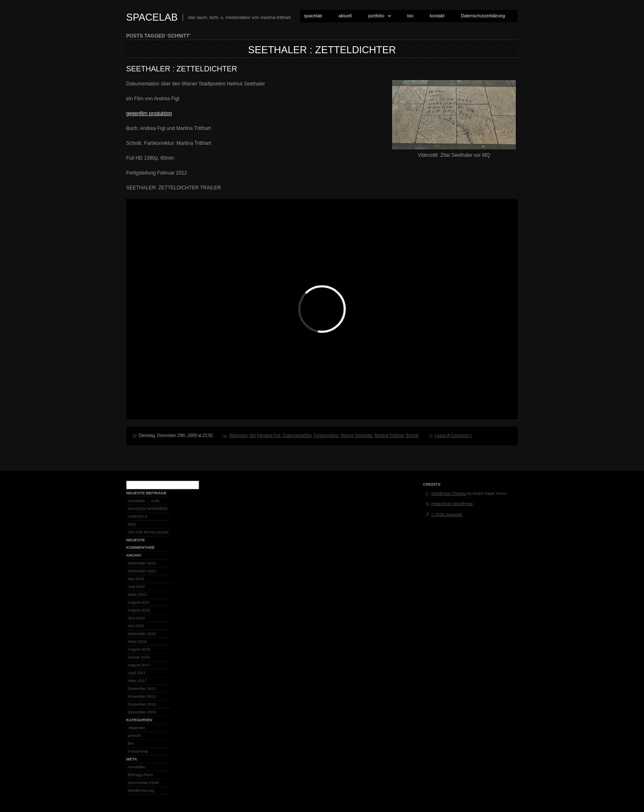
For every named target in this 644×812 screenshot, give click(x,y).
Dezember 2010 (142, 704)
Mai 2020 (136, 626)
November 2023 (142, 571)
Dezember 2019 (142, 634)
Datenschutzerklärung (483, 16)
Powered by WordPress (452, 504)
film (253, 436)
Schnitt (412, 436)
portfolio (378, 16)
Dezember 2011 (142, 688)
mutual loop (138, 751)
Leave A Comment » (454, 436)
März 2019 (137, 641)
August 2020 (139, 610)
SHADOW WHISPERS (148, 509)
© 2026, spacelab (447, 514)
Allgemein (238, 436)
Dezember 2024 (142, 563)
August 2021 (139, 602)
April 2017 (137, 673)
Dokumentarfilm (297, 436)
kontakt (437, 16)
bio (410, 16)
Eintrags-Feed (140, 775)
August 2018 (139, 649)
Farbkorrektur (326, 436)
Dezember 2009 (142, 712)
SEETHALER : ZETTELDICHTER (322, 50)
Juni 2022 (136, 587)
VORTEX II (137, 516)
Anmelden (137, 767)
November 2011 (142, 696)
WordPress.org (141, 790)
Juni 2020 (136, 618)
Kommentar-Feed (143, 782)
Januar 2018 (139, 657)
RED (132, 524)
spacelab (152, 17)
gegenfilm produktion (149, 113)
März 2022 (137, 594)
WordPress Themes (449, 493)
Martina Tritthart (389, 436)
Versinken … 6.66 (143, 501)
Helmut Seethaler (356, 436)
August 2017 (139, 665)
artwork (134, 735)
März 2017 (137, 681)
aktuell (345, 16)
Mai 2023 (136, 579)
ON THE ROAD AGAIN (148, 532)
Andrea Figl (270, 436)
